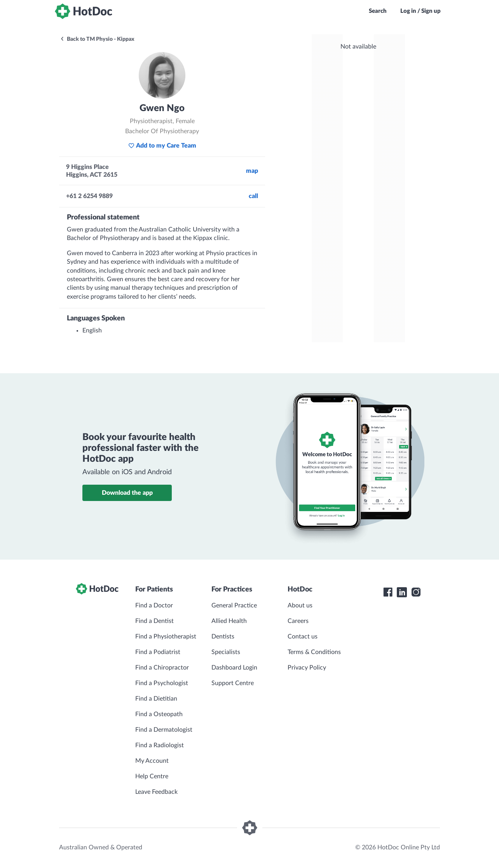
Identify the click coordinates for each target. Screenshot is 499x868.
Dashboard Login (234, 668)
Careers (298, 621)
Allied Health (229, 621)
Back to (97, 39)
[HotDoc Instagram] (416, 592)
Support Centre (233, 683)
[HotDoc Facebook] (388, 592)
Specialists (226, 652)
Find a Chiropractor (162, 668)
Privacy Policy (307, 668)
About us (300, 605)
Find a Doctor (154, 605)
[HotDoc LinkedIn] (402, 592)
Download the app (127, 493)
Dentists (223, 637)
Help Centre (152, 776)
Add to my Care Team (162, 146)
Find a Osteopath (159, 714)
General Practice (234, 605)
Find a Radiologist (160, 745)
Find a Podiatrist (158, 652)
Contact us (303, 637)
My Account (152, 761)
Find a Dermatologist (164, 730)
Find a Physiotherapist (166, 637)
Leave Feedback (156, 792)
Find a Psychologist (162, 683)
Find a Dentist (154, 621)
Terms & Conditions (314, 652)
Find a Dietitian (156, 699)
